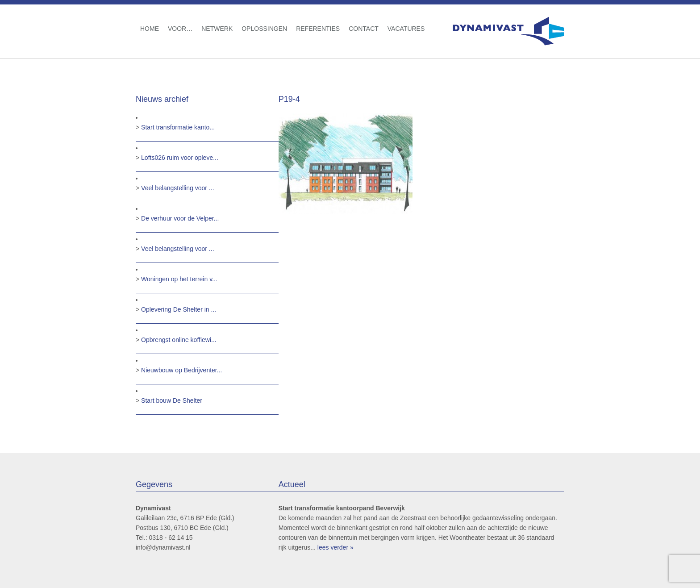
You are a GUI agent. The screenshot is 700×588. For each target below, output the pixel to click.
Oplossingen (264, 29)
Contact (364, 29)
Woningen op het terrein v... (179, 279)
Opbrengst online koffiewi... (179, 340)
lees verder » (335, 547)
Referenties (318, 29)
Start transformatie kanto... (178, 127)
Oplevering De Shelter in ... (179, 309)
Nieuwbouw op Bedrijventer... (181, 370)
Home (150, 29)
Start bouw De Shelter (172, 400)
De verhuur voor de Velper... (180, 218)
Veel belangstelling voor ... (177, 188)
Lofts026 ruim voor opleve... (180, 158)
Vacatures (406, 29)
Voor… (180, 29)
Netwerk (217, 29)
